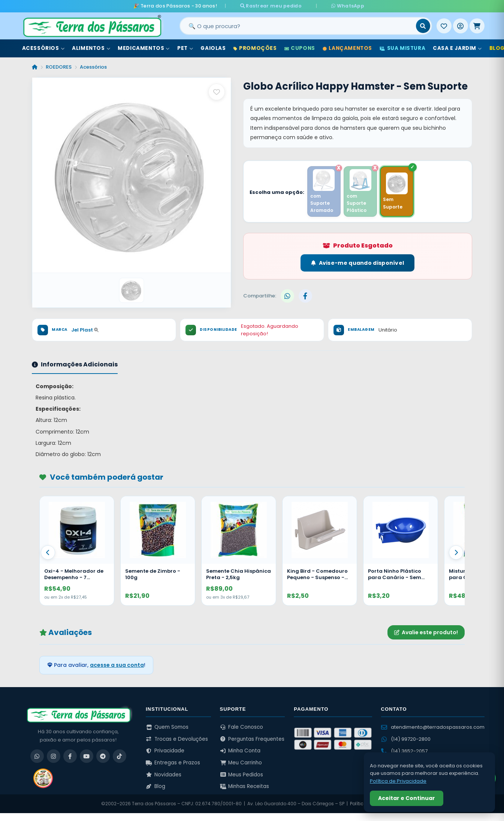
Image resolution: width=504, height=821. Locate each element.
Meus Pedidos (242, 774)
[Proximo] (456, 552)
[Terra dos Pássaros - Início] (92, 26)
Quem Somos (167, 727)
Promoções (255, 48)
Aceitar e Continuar (407, 798)
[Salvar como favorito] (217, 92)
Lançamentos (347, 48)
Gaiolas (213, 48)
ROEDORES (59, 67)
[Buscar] (423, 26)
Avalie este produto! (426, 632)
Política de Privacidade (398, 781)
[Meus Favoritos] (444, 26)
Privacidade (165, 751)
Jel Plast (85, 329)
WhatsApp (341, 6)
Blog (156, 786)
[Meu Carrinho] (477, 26)
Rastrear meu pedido (277, 6)
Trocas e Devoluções (177, 739)
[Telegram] (103, 756)
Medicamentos (144, 48)
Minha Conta (240, 751)
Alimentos (91, 48)
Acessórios (43, 48)
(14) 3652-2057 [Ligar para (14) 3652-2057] (404, 751)
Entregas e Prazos (173, 762)
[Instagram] (54, 756)
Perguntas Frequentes (252, 739)
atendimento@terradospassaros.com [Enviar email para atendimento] (433, 727)
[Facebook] (70, 756)
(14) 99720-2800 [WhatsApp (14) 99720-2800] (406, 739)
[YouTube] (87, 756)
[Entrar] (461, 26)
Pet (185, 48)
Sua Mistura (402, 48)
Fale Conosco (242, 727)
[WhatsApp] (37, 756)
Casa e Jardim (457, 48)
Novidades (164, 774)
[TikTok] (120, 756)
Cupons (300, 48)
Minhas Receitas (245, 786)
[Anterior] (48, 552)
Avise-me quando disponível (357, 263)
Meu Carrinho (241, 762)
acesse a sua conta (117, 665)
